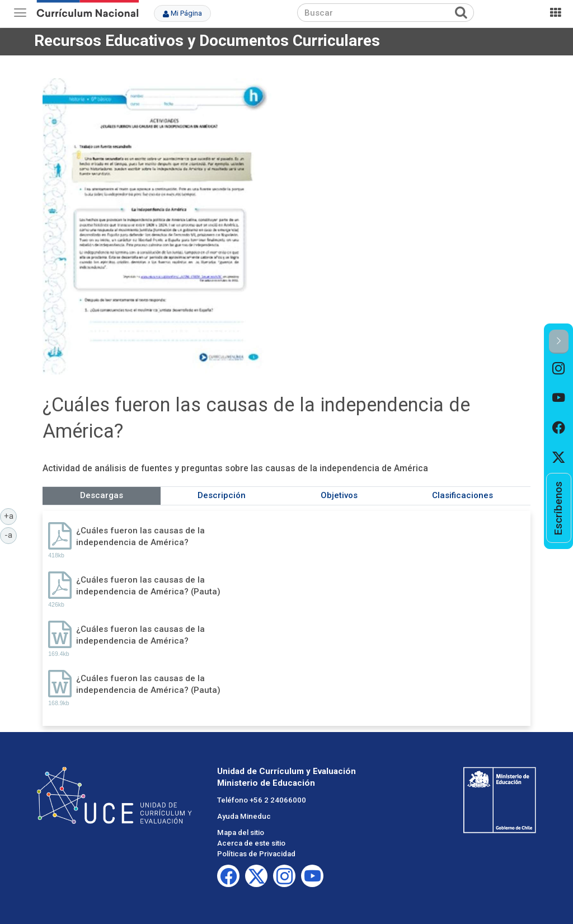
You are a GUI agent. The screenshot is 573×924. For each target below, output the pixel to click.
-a (11, 534)
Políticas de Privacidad (256, 854)
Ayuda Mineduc (244, 816)
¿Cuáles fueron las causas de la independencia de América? (140, 536)
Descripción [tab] (222, 495)
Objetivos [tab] (339, 495)
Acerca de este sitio (251, 843)
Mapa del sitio (241, 832)
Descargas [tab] (102, 495)
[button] (559, 342)
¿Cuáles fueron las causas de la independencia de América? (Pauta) (148, 586)
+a (11, 515)
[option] (559, 369)
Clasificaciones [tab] (462, 495)
